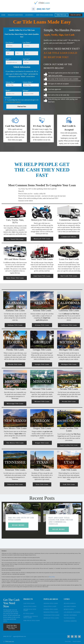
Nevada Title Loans (69, 401)
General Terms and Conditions (13, 102)
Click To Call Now (76, 15)
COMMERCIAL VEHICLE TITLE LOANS (31, 617)
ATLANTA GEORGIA (70, 603)
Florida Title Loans (15, 364)
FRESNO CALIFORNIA (70, 615)
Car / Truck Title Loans (15, 239)
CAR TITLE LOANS (29, 603)
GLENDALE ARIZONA (70, 621)
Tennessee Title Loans (15, 484)
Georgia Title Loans (42, 364)
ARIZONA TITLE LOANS (51, 603)
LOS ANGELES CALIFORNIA (72, 612)
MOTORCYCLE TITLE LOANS (30, 610)
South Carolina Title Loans (69, 445)
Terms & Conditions (77, 641)
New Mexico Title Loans (15, 443)
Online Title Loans (61, 15)
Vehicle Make (28, 82)
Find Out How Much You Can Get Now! (12, 627)
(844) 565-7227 (43, 9)
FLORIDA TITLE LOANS (51, 609)
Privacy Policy (52, 577)
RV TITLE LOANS (29, 614)
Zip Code (26, 59)
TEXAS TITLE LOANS (50, 606)
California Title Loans (69, 325)
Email (8, 59)
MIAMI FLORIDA (69, 609)
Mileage (26, 90)
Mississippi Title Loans (15, 404)
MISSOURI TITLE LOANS (51, 612)
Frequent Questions (15, 15)
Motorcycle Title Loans (42, 239)
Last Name (27, 42)
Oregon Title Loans (42, 443)
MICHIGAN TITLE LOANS (51, 618)
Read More (18, 525)
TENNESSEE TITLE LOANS (52, 615)
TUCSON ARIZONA (69, 618)
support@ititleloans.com (19, 636)
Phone (8, 50)
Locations (29, 15)
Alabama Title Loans (15, 325)
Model (8, 90)
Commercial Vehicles (69, 237)
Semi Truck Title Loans (42, 276)
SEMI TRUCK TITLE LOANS (32, 621)
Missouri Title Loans (42, 401)
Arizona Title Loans (42, 325)
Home (3, 15)
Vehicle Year (10, 82)
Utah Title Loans (69, 484)
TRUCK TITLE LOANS (30, 606)
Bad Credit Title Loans (69, 276)
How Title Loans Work (45, 15)
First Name (10, 42)
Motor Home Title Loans (15, 278)
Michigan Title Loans (69, 364)
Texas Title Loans (42, 484)
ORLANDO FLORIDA (70, 606)
